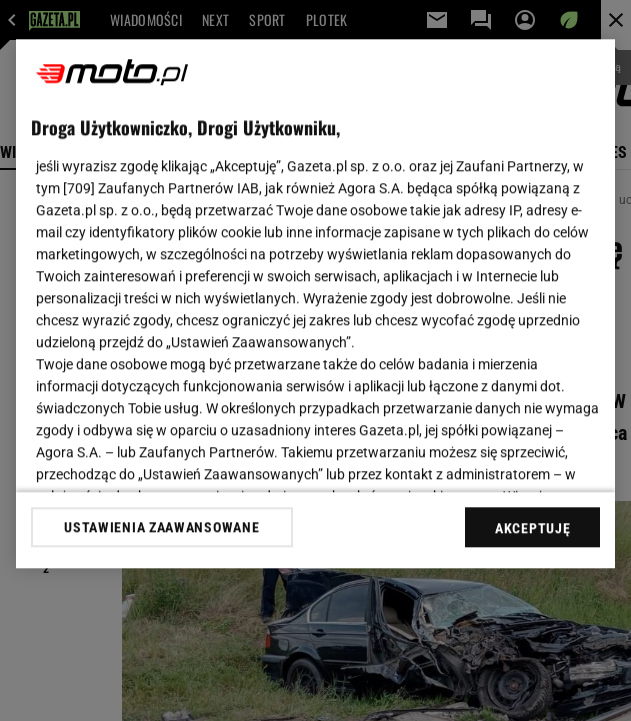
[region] (315, 303)
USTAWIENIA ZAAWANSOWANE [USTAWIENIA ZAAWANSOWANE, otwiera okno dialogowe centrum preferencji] (161, 527)
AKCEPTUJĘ (532, 528)
